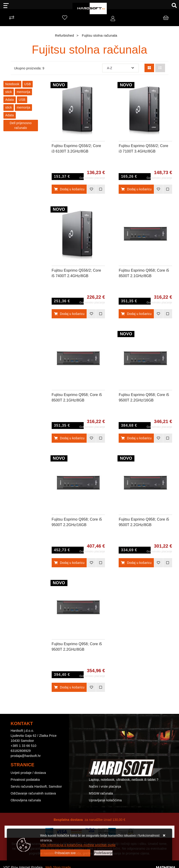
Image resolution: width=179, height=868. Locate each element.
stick (9, 92)
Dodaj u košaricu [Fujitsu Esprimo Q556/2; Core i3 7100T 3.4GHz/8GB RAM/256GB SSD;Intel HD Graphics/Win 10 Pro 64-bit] (136, 189)
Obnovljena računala (26, 800)
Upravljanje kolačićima (105, 800)
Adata (10, 100)
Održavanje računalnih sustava (33, 793)
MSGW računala (101, 793)
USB (28, 84)
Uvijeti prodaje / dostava (28, 773)
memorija (23, 92)
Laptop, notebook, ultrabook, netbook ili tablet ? (124, 780)
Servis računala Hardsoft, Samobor (36, 786)
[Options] (103, 853)
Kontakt (95, 773)
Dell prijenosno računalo (21, 125)
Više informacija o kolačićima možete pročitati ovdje (78, 845)
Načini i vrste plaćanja (105, 786)
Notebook (12, 84)
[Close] (65, 853)
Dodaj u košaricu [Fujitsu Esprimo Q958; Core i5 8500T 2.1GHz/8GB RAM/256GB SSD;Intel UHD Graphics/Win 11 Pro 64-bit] (69, 438)
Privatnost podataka (25, 780)
